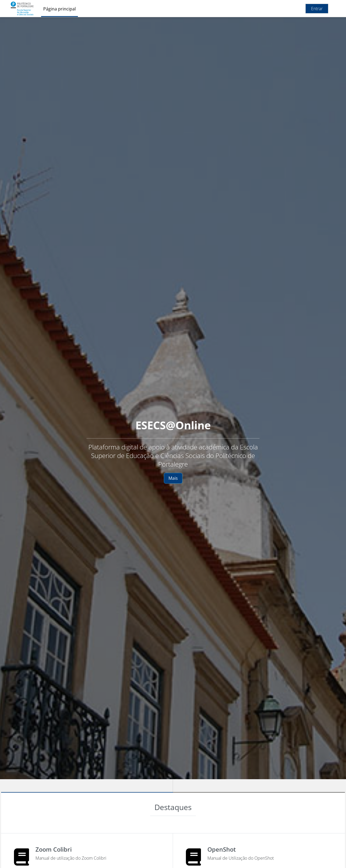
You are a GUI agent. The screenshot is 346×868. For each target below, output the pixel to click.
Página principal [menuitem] (60, 9)
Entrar (317, 9)
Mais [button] (173, 478)
